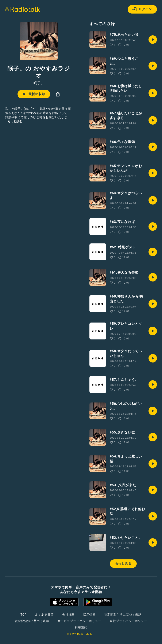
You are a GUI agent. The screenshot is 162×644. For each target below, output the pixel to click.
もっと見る (123, 563)
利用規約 (81, 627)
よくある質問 (44, 615)
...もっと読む (14, 121)
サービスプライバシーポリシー (79, 621)
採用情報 (89, 615)
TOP (24, 615)
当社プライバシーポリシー (128, 621)
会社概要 (68, 615)
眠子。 (39, 83)
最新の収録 (33, 94)
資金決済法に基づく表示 (32, 621)
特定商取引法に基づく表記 (123, 615)
